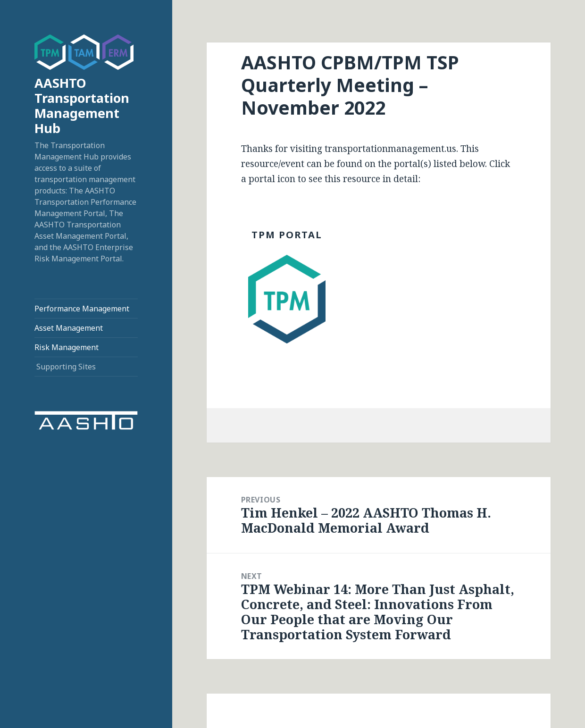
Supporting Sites (66, 367)
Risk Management (67, 347)
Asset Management (69, 328)
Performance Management (82, 309)
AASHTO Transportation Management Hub (82, 105)
